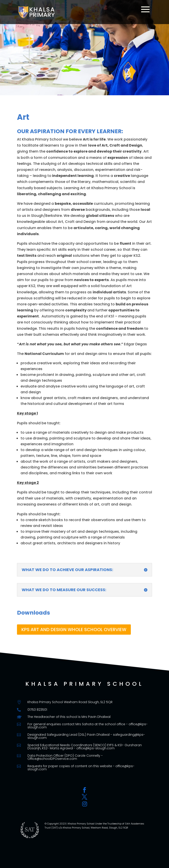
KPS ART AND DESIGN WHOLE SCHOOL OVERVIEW (74, 630)
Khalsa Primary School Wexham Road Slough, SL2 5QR (70, 702)
